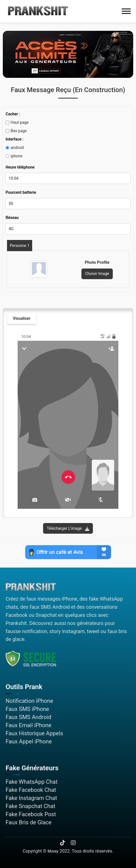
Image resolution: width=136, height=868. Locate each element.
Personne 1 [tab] (20, 246)
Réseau (12, 218)
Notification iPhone (29, 701)
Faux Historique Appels (34, 733)
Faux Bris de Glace (29, 822)
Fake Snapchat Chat (30, 806)
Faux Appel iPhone (29, 741)
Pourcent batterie (21, 192)
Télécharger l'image (68, 528)
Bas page (16, 131)
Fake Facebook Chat (31, 790)
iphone (14, 156)
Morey (53, 851)
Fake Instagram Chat (31, 798)
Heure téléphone (20, 167)
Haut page (17, 122)
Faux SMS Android (28, 717)
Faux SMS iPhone (27, 709)
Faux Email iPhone (29, 725)
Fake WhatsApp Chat (32, 782)
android (15, 148)
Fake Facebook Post (31, 814)
